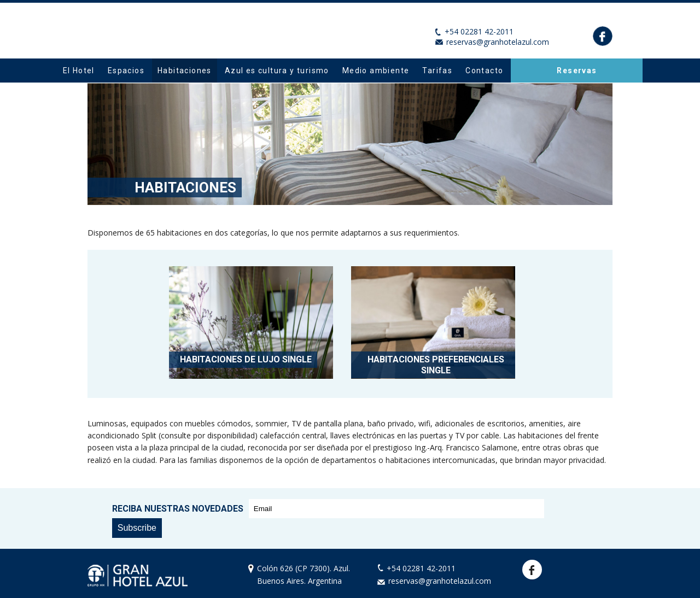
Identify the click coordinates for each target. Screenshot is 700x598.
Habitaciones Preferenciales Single (436, 365)
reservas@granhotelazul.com (498, 42)
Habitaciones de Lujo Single (246, 359)
